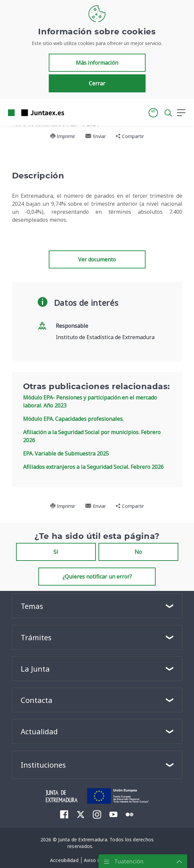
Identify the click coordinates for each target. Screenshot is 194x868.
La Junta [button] (35, 669)
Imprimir (63, 136)
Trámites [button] (36, 637)
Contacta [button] (37, 700)
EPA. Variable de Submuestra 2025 (66, 454)
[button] (153, 113)
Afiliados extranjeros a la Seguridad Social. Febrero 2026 (93, 467)
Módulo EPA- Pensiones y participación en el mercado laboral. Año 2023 (90, 401)
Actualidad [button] (39, 731)
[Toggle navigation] (73, 112)
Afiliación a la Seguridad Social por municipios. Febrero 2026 (92, 436)
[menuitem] (64, 814)
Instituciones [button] (43, 765)
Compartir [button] (130, 136)
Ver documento (97, 259)
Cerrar (97, 83)
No (138, 552)
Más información (97, 63)
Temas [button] (32, 606)
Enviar (95, 136)
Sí (56, 552)
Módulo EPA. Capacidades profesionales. (73, 419)
